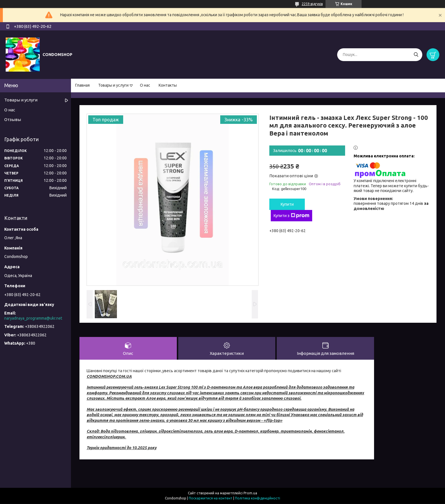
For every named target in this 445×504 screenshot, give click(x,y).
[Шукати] (416, 55)
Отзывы (13, 119)
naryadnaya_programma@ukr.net (33, 318)
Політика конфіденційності (258, 498)
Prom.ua (250, 493)
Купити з (291, 216)
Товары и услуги (113, 85)
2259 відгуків (312, 4)
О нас (145, 85)
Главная (82, 85)
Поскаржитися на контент (211, 498)
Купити (287, 204)
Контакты (168, 85)
